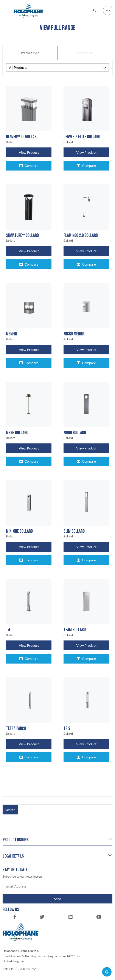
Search (10, 810)
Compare (29, 165)
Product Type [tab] (30, 53)
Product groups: (16, 840)
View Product (29, 152)
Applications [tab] (85, 53)
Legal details (13, 856)
